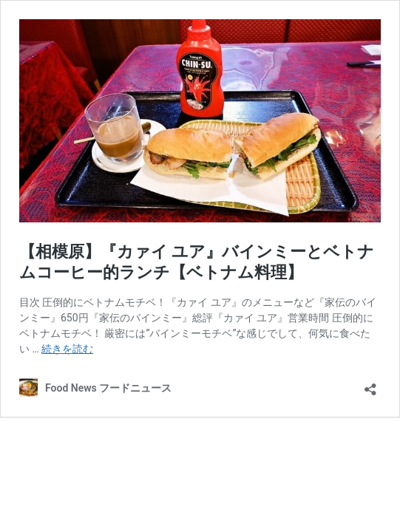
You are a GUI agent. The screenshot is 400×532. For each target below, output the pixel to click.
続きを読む (67, 349)
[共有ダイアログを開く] (370, 385)
